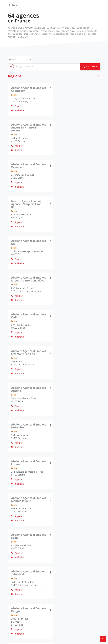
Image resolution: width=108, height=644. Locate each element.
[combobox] (44, 67)
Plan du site (78, 629)
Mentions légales (27, 629)
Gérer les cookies (64, 629)
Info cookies (13, 629)
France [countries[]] (13, 60)
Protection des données (45, 629)
